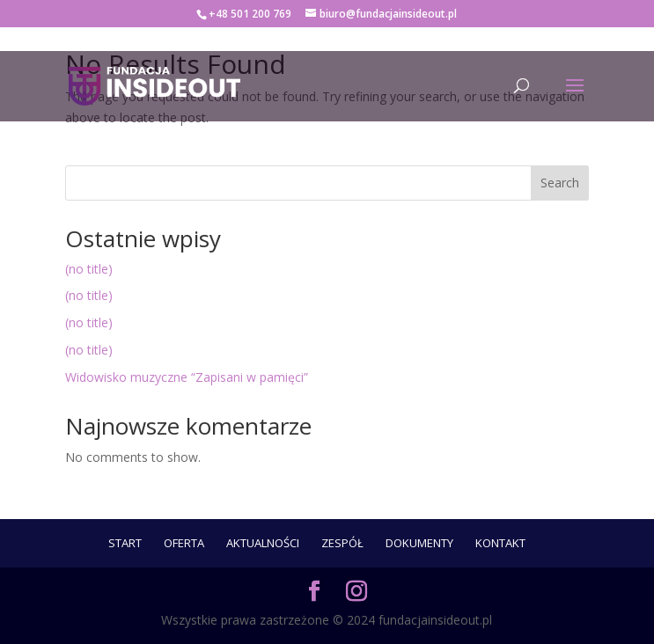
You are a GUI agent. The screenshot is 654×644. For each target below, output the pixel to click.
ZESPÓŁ (342, 543)
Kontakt (500, 543)
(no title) (89, 269)
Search (560, 183)
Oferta (184, 543)
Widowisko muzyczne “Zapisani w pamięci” (187, 377)
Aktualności (263, 543)
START (125, 543)
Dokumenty (419, 543)
